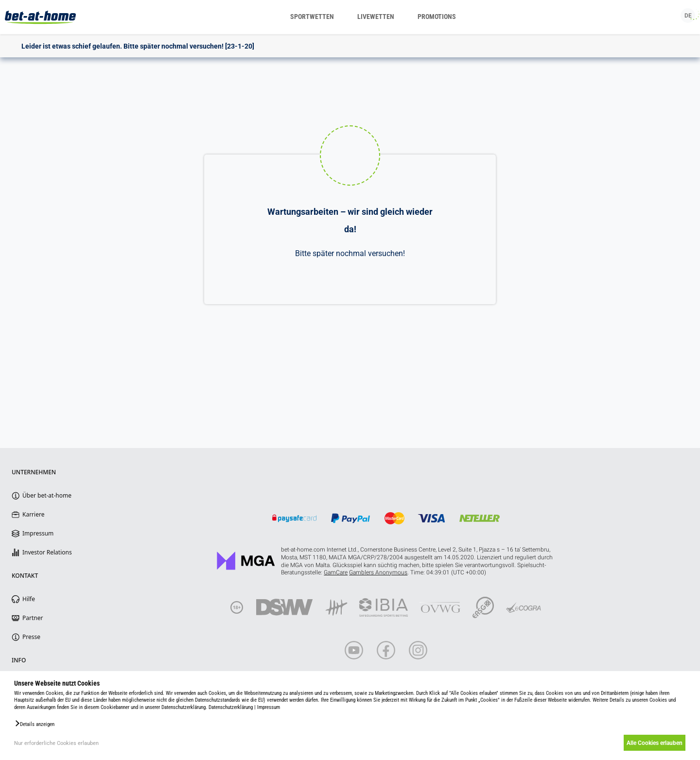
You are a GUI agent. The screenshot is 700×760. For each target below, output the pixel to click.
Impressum (269, 707)
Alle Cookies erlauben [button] (653, 743)
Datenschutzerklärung (231, 707)
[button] (34, 724)
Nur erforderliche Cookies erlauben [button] (56, 743)
